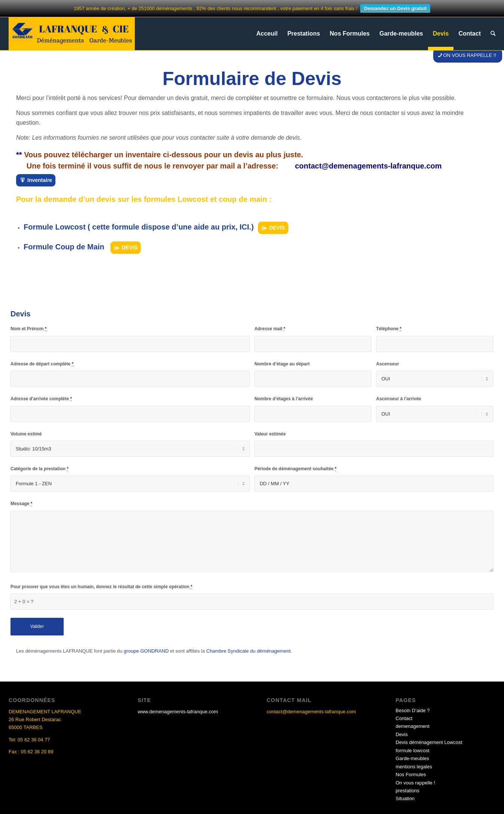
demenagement (413, 726)
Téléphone (389, 329)
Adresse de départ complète (42, 364)
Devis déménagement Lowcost (429, 742)
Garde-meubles (413, 758)
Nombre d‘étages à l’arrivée (283, 399)
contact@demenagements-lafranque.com (368, 166)
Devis (402, 734)
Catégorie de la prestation (40, 469)
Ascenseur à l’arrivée (399, 399)
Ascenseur (388, 364)
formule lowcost (413, 751)
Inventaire (40, 180)
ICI (245, 227)
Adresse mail (270, 329)
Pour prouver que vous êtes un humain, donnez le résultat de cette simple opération (101, 587)
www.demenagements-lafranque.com (178, 712)
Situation (405, 798)
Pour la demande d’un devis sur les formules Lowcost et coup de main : (144, 199)
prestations (408, 791)
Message (21, 504)
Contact (404, 718)
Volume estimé (26, 434)
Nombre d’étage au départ (282, 364)
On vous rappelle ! (416, 783)
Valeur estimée (270, 434)
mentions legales (414, 767)
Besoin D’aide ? (413, 710)
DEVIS (277, 228)
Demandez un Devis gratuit (395, 8)
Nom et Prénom (28, 329)
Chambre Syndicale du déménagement (248, 651)
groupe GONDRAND (146, 651)
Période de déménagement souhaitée (295, 469)
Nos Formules (411, 774)
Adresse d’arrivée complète (41, 399)
